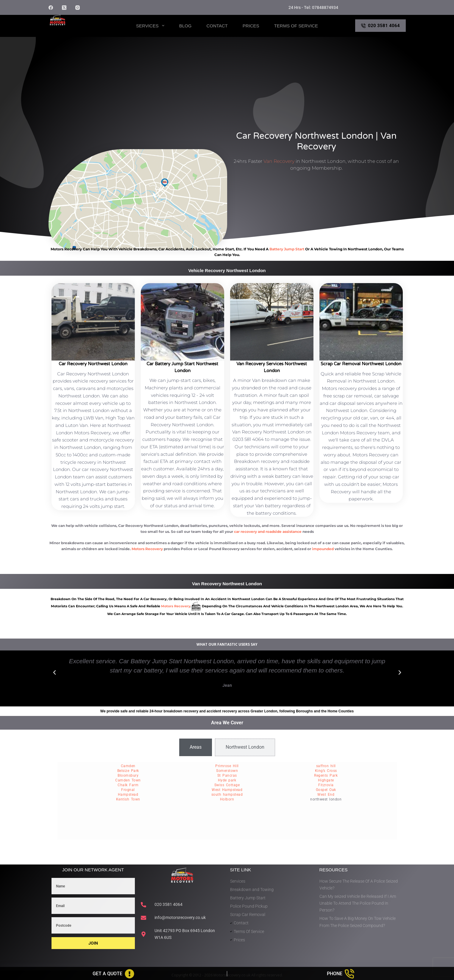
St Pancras (227, 775)
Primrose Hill (227, 766)
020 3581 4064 (380, 26)
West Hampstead (227, 790)
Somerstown (227, 771)
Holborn (227, 799)
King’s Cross (326, 771)
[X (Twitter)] (64, 8)
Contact (217, 26)
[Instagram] (78, 8)
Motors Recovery (77, 31)
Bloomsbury (128, 775)
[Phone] (341, 974)
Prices (251, 26)
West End (326, 795)
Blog (185, 26)
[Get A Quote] (113, 974)
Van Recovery (279, 161)
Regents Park (326, 775)
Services (151, 26)
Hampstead (128, 795)
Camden (128, 766)
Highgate (326, 780)
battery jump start (287, 249)
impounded (323, 549)
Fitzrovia (326, 785)
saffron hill (326, 766)
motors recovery (176, 606)
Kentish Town (128, 799)
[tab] (196, 747)
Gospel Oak (326, 790)
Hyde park (227, 780)
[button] (54, 672)
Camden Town (128, 780)
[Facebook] (51, 8)
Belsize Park (128, 771)
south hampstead (227, 795)
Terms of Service (296, 26)
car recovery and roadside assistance (268, 532)
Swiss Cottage (227, 785)
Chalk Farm (128, 785)
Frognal (128, 790)
